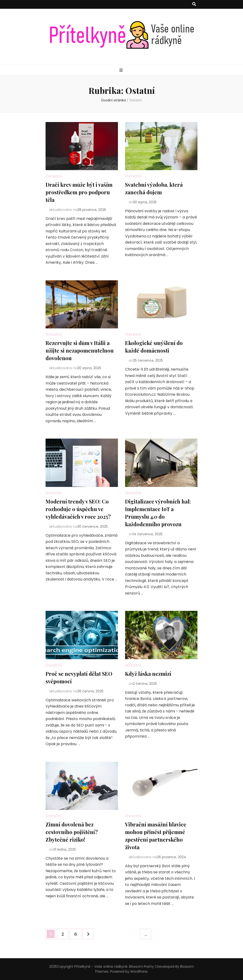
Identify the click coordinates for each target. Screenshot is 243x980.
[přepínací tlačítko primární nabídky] (122, 70)
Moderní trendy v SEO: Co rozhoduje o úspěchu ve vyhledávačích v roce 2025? (78, 509)
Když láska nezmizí (148, 674)
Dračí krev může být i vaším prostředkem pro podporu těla (79, 192)
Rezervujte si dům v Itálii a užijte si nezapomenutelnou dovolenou (80, 350)
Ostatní (54, 176)
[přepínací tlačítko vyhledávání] (194, 4)
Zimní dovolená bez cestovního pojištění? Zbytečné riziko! (72, 832)
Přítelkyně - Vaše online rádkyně (101, 966)
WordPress (139, 971)
